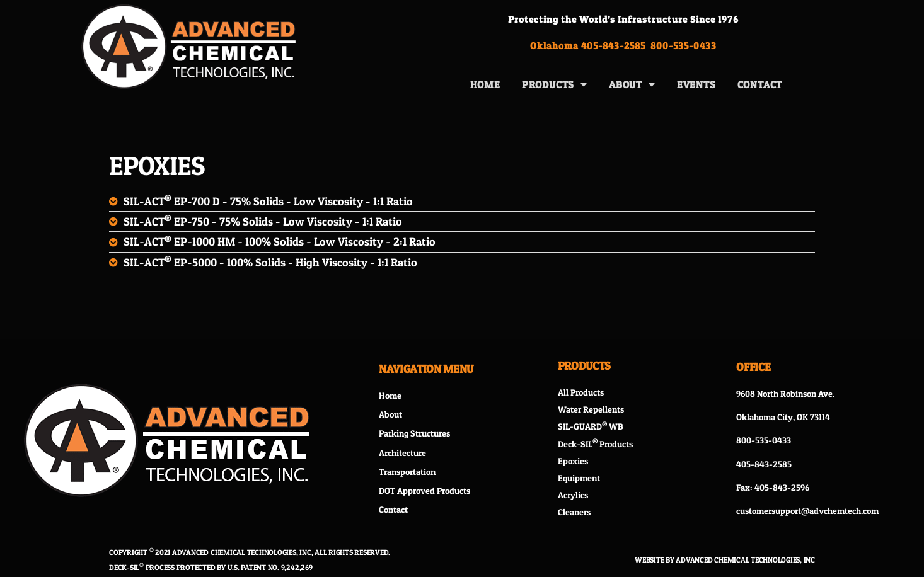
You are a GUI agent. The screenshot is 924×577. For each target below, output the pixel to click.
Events (696, 84)
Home (485, 84)
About (632, 84)
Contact (760, 84)
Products (555, 84)
